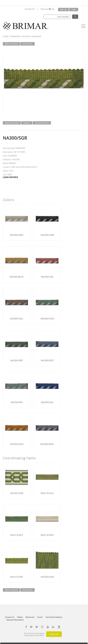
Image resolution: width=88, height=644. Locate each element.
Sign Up (63, 9)
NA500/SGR (47, 577)
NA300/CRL (47, 277)
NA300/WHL (47, 444)
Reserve (27, 123)
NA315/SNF (17, 577)
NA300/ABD (17, 235)
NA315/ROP (47, 535)
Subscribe (54, 634)
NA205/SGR (17, 493)
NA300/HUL (17, 319)
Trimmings (15, 36)
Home (6, 36)
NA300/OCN (47, 319)
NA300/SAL (47, 402)
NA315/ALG (47, 493)
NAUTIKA (26, 36)
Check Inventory (42, 123)
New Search (28, 44)
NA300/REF (17, 360)
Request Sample (12, 123)
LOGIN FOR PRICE (10, 177)
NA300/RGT (47, 360)
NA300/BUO (17, 277)
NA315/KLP (17, 535)
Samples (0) (30, 9)
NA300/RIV (17, 402)
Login (74, 9)
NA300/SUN (17, 444)
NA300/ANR (47, 235)
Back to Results (11, 44)
